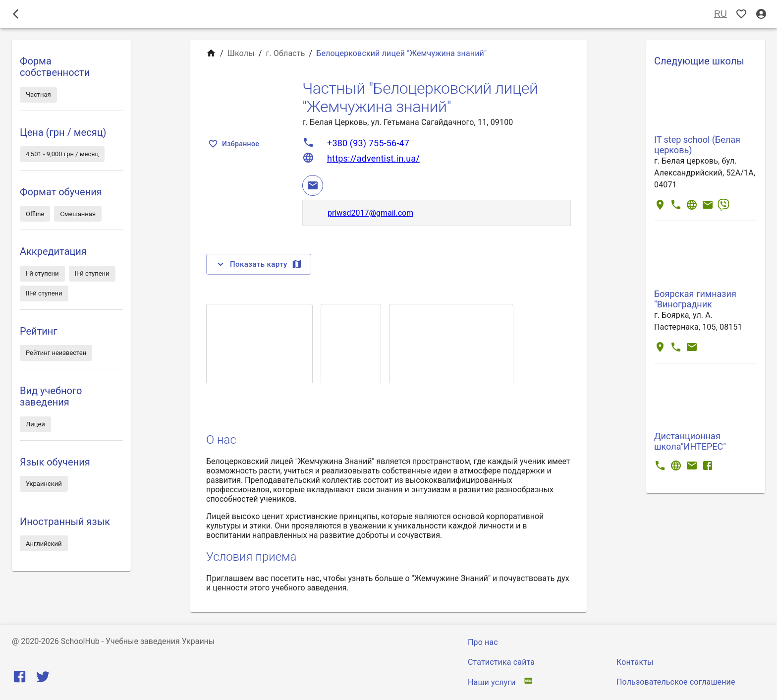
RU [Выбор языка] (721, 14)
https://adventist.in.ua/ (373, 158)
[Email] (313, 185)
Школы (241, 53)
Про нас (483, 642)
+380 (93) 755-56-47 (368, 143)
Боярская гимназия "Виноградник (695, 299)
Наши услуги (492, 682)
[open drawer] (16, 14)
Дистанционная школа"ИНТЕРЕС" (690, 441)
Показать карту (259, 264)
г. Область (286, 53)
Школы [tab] (388, 14)
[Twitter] (43, 679)
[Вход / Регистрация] (761, 14)
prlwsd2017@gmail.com (370, 213)
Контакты (635, 662)
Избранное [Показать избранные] (235, 144)
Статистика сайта (501, 662)
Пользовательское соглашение (676, 682)
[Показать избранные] (741, 14)
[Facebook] (20, 679)
